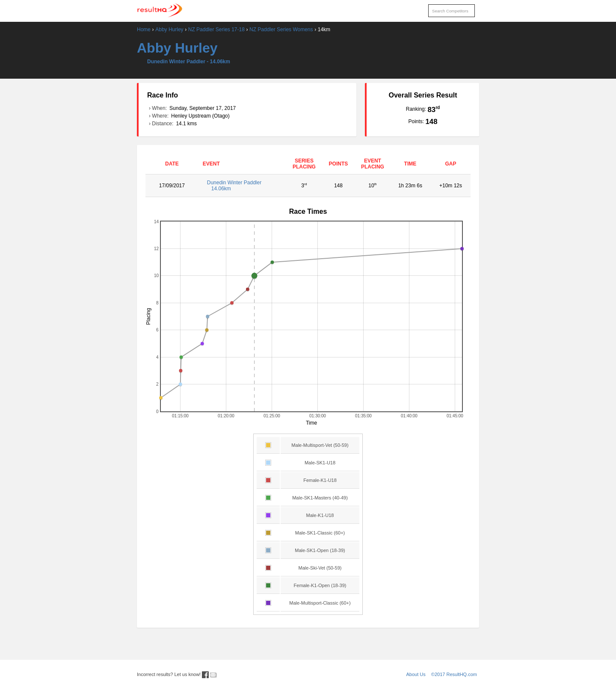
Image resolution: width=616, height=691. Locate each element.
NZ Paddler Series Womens (281, 30)
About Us (416, 674)
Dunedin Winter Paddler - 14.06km (189, 62)
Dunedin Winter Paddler (243, 186)
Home (144, 30)
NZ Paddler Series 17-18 (216, 30)
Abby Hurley (169, 30)
